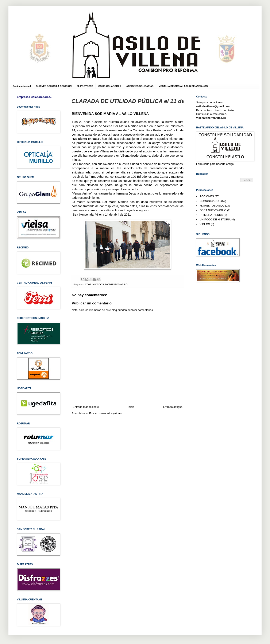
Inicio (131, 407)
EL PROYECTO (85, 86)
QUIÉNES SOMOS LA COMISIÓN (54, 86)
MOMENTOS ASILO (116, 284)
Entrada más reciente (86, 407)
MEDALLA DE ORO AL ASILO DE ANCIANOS (183, 86)
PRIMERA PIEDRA (211, 215)
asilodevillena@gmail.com (213, 106)
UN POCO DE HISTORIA (215, 219)
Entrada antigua (173, 407)
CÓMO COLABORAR (110, 86)
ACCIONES (207, 196)
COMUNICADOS (94, 284)
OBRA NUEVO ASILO (213, 210)
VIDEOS (205, 224)
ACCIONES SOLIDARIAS (140, 86)
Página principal (22, 86)
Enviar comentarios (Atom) (105, 413)
